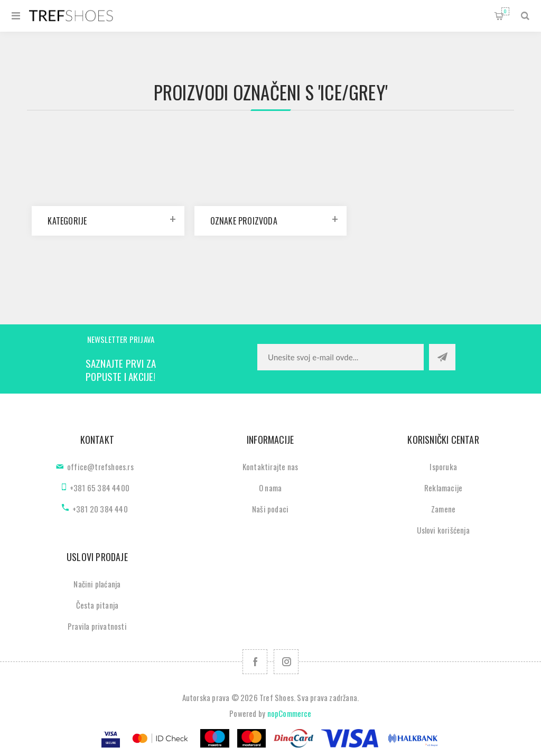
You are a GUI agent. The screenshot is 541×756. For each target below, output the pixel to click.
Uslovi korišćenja (443, 530)
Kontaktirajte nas (270, 466)
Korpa (505, 11)
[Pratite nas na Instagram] (286, 662)
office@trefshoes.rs (100, 466)
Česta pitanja (97, 605)
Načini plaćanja (97, 584)
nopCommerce (290, 713)
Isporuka (443, 466)
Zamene (443, 509)
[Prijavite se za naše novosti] (341, 357)
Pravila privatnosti (97, 626)
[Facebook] (255, 662)
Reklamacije (443, 488)
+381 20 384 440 (100, 509)
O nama (270, 488)
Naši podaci (270, 509)
